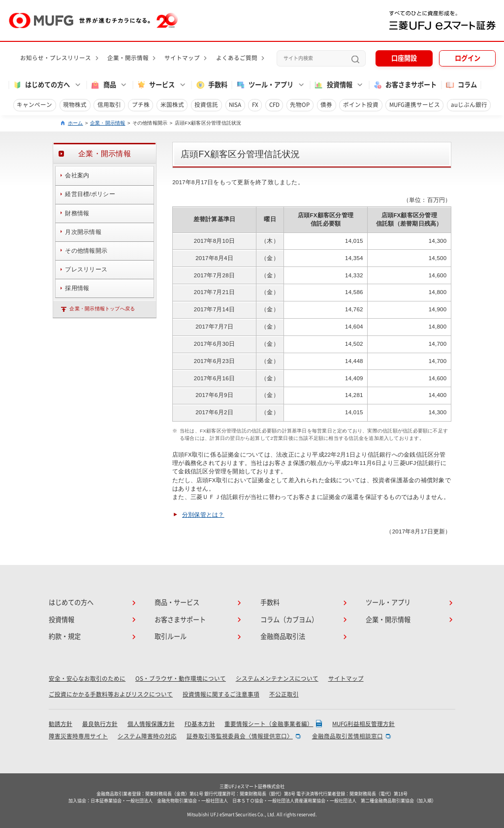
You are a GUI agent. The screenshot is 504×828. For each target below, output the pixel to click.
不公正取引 (284, 694)
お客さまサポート (405, 85)
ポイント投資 (361, 105)
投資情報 (62, 620)
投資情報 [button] (333, 85)
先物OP (300, 105)
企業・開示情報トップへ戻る (102, 309)
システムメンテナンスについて (277, 679)
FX (255, 105)
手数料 (211, 85)
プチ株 (141, 105)
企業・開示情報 (128, 58)
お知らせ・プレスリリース (56, 58)
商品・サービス (177, 602)
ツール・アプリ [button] (265, 85)
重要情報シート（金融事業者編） (269, 724)
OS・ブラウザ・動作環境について (181, 679)
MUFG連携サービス (415, 105)
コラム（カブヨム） (289, 620)
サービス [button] (156, 85)
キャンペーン (34, 105)
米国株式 (172, 105)
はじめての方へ (71, 602)
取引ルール (171, 636)
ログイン (468, 58)
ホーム (76, 123)
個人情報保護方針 (151, 724)
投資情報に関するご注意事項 (221, 694)
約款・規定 (65, 636)
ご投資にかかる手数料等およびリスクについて (111, 694)
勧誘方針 (61, 724)
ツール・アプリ (388, 602)
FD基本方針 (200, 724)
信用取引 (109, 105)
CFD (274, 105)
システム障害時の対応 (147, 736)
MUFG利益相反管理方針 (363, 724)
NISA (235, 105)
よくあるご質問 (237, 58)
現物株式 (75, 105)
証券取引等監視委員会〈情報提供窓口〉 (240, 736)
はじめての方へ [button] (41, 85)
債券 (326, 105)
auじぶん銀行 (469, 105)
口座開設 (404, 58)
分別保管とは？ (203, 515)
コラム (461, 85)
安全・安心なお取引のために (87, 679)
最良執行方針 (100, 724)
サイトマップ (182, 58)
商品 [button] (103, 85)
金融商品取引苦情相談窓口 (347, 736)
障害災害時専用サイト (78, 736)
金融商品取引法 (283, 636)
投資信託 (206, 105)
